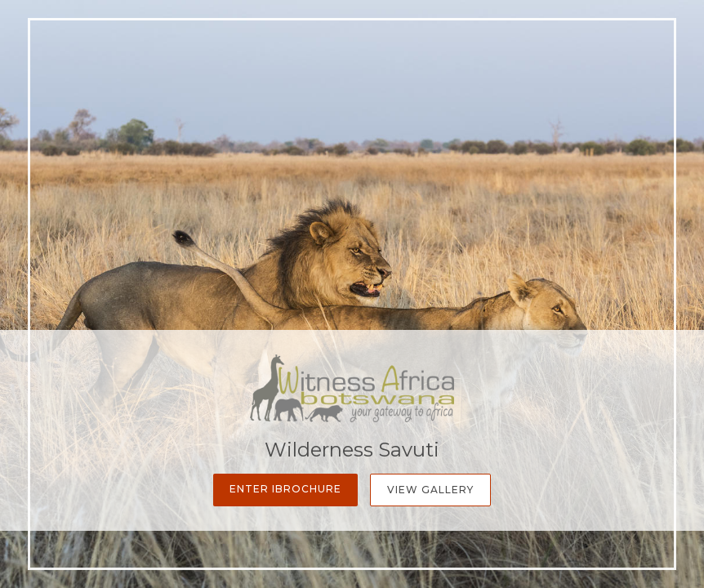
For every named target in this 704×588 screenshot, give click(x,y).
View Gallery (430, 490)
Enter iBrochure (285, 489)
